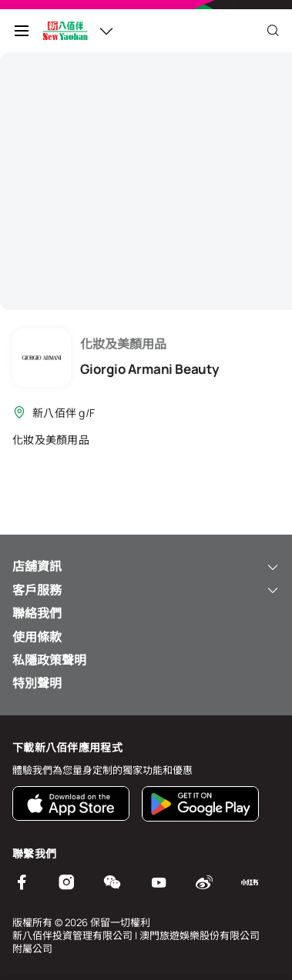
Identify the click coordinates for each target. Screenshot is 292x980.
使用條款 (37, 637)
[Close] (273, 31)
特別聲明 (37, 683)
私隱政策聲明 (49, 660)
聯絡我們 (37, 613)
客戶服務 (146, 590)
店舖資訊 (146, 566)
